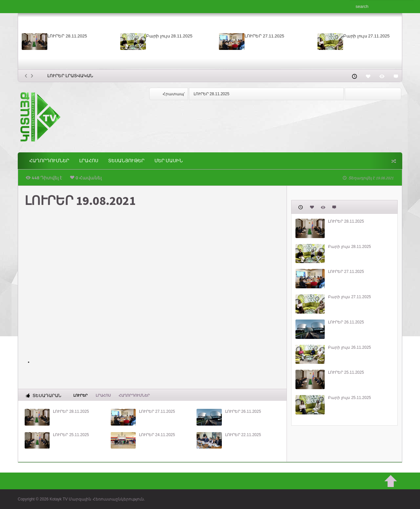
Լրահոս (89, 161)
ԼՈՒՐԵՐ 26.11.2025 (243, 411)
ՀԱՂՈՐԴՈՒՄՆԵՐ (49, 161)
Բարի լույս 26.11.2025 (350, 347)
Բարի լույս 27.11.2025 (366, 36)
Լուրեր (81, 395)
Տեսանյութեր (126, 161)
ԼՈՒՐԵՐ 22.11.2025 (243, 435)
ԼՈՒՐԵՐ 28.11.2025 (67, 36)
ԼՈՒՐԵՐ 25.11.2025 (71, 435)
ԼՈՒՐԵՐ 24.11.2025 (157, 435)
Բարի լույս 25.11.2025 (350, 398)
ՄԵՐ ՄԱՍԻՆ (169, 161)
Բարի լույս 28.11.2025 (169, 36)
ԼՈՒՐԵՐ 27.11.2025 (264, 36)
